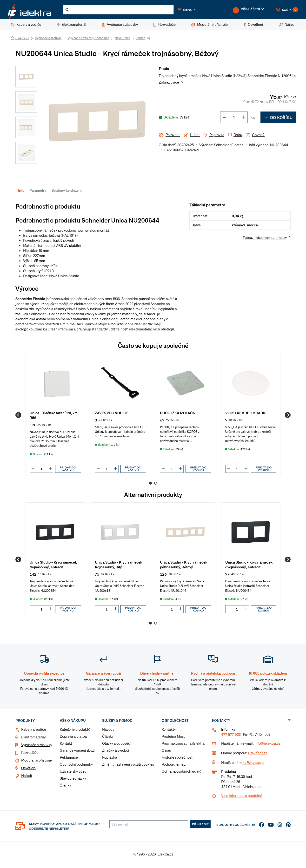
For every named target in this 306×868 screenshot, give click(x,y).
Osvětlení (29, 769)
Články (65, 787)
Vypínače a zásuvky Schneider (88, 40)
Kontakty (169, 731)
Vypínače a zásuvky (48, 40)
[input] (41, 471)
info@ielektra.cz (267, 745)
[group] (55, 417)
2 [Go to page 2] (156, 485)
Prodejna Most (173, 738)
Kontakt (66, 745)
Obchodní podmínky (76, 766)
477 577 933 (231, 736)
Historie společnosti (177, 759)
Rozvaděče (30, 754)
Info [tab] (21, 192)
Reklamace (69, 759)
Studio (141, 40)
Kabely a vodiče (34, 731)
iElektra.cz (22, 40)
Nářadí (27, 777)
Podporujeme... (174, 766)
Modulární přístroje (37, 762)
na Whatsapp (253, 764)
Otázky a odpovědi (117, 745)
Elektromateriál (33, 739)
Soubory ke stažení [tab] (67, 192)
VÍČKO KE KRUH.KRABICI (246, 415)
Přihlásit (200, 826)
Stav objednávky (73, 780)
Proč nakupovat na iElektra (183, 745)
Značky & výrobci (116, 752)
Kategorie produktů (75, 731)
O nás (166, 752)
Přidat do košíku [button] (68, 471)
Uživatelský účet (73, 773)
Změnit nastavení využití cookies (128, 766)
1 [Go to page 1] (150, 485)
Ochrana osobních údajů (182, 773)
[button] (195, 11)
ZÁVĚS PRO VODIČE (112, 415)
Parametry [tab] (38, 192)
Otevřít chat (257, 755)
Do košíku (278, 119)
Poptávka (110, 759)
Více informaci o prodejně (242, 797)
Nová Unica (123, 40)
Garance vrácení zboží (77, 752)
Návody (108, 731)
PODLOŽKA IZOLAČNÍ (178, 415)
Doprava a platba (73, 738)
